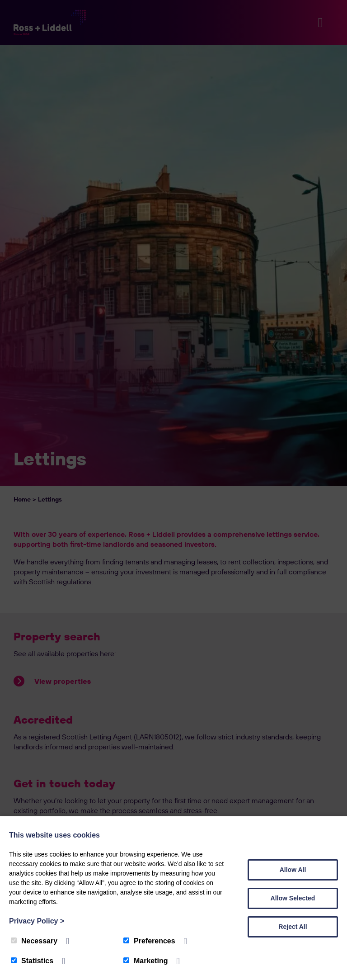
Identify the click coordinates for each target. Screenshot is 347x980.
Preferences (149, 941)
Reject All (293, 927)
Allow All (293, 870)
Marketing (146, 961)
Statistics (32, 961)
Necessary (34, 941)
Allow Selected (293, 898)
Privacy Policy (37, 921)
